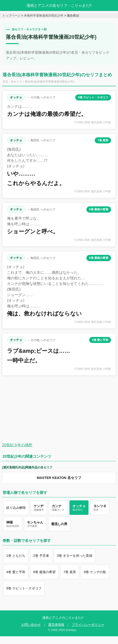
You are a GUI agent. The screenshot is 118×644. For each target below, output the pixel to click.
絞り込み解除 (16, 508)
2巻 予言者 (41, 556)
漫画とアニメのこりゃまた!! (63, 618)
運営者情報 (56, 625)
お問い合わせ (31, 625)
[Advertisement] (55, 409)
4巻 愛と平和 (100, 340)
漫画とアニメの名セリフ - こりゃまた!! (59, 5)
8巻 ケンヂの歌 (95, 572)
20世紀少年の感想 (17, 445)
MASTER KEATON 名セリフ (59, 478)
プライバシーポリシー (88, 625)
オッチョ (16, 97)
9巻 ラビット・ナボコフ (93, 97)
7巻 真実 (103, 140)
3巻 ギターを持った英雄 (75, 556)
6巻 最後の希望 (99, 209)
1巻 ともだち (16, 556)
